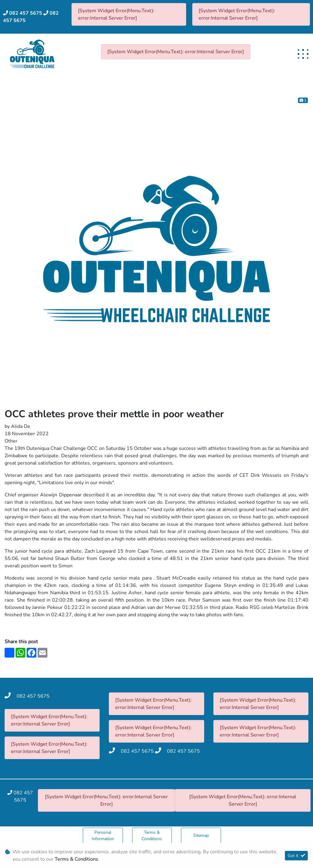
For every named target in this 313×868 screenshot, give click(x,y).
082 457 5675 (26, 13)
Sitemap (201, 835)
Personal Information (103, 836)
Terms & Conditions (152, 836)
